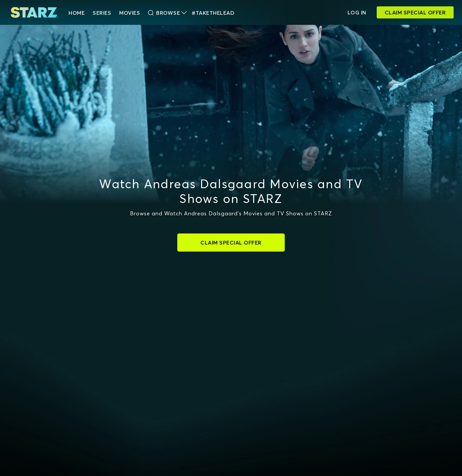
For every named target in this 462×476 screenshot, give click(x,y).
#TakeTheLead (213, 13)
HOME (77, 13)
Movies (130, 13)
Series (102, 13)
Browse (167, 13)
